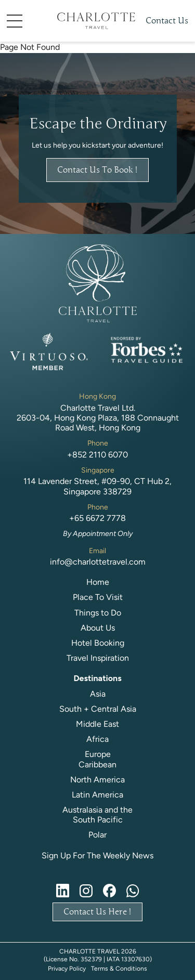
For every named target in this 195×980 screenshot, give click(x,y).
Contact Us (167, 21)
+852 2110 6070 (97, 455)
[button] (30, 21)
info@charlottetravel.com (98, 562)
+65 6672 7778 (97, 518)
